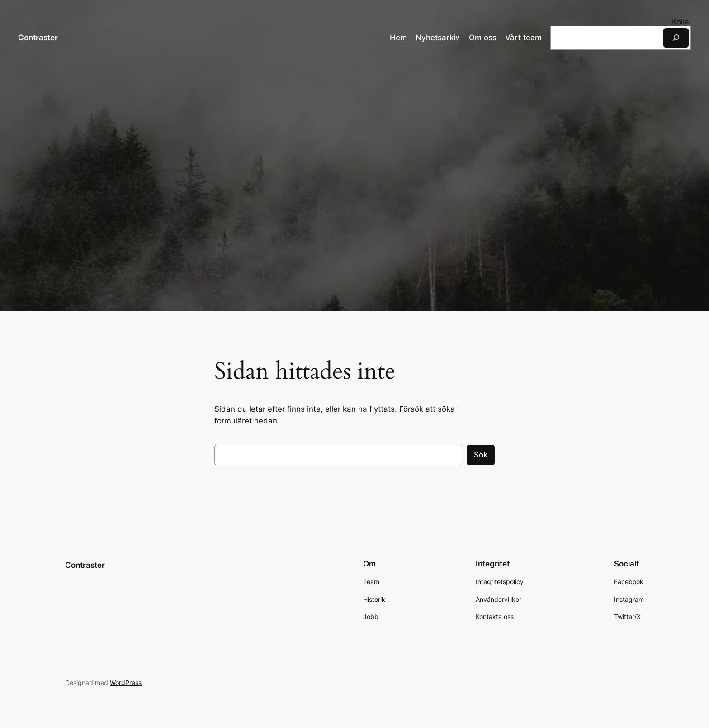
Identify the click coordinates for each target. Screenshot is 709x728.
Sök (481, 455)
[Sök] (676, 37)
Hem (398, 38)
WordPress (126, 682)
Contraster (38, 37)
